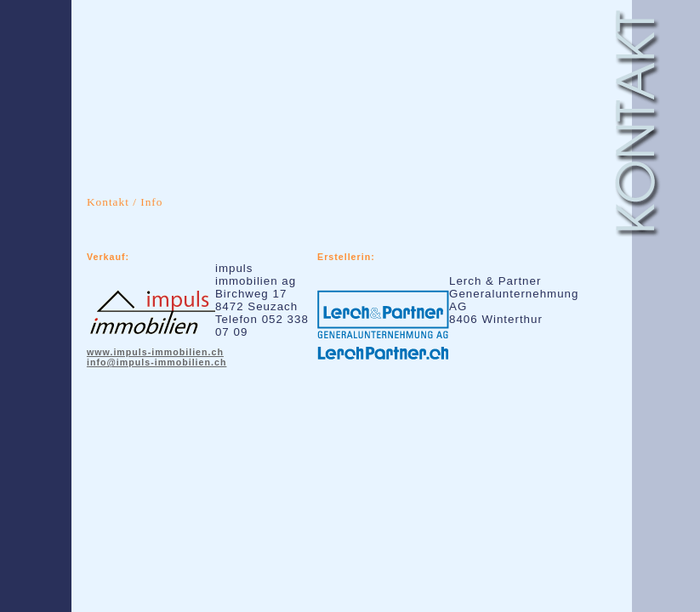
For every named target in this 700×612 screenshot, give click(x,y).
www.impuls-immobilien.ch (155, 352)
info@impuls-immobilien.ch (157, 362)
